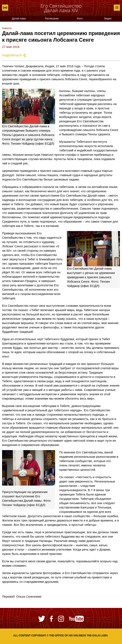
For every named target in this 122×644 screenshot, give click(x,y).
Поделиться (12, 55)
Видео (108, 19)
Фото (80, 19)
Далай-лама (19, 19)
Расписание (52, 19)
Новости (7, 28)
